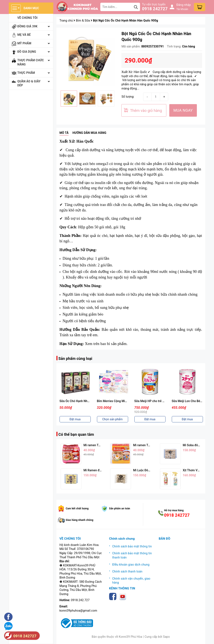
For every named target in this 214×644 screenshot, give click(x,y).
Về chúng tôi (27, 18)
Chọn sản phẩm (112, 419)
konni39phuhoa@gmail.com (78, 611)
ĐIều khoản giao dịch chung (131, 565)
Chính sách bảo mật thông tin (132, 546)
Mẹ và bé (24, 35)
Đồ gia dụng (27, 52)
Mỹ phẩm (24, 43)
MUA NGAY (183, 110)
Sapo (166, 637)
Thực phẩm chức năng (31, 62)
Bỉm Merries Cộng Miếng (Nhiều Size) (122, 401)
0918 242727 (155, 9)
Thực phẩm (26, 73)
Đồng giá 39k (27, 26)
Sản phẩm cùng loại (75, 358)
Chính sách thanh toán (127, 571)
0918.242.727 (80, 600)
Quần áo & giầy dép (29, 83)
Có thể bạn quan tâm (76, 434)
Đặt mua (75, 419)
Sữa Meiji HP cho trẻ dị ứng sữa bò (157, 401)
